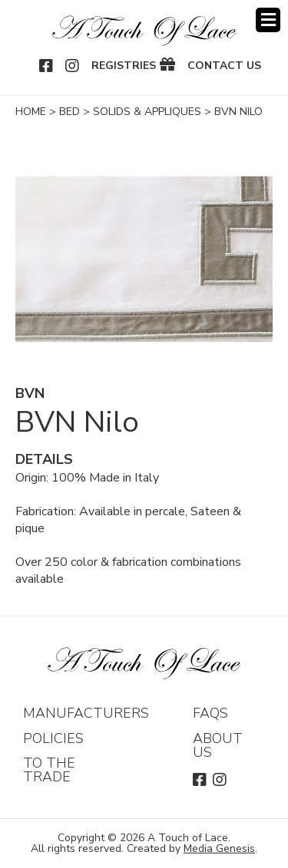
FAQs (210, 713)
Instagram (73, 66)
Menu (268, 20)
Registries (124, 66)
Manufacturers (86, 713)
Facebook (47, 66)
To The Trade (49, 770)
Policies (53, 738)
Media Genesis (219, 848)
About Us (218, 745)
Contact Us (224, 66)
